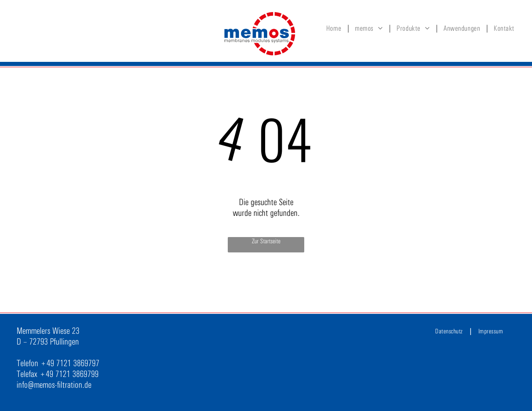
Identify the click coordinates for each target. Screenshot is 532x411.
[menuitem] (336, 28)
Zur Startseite (266, 241)
